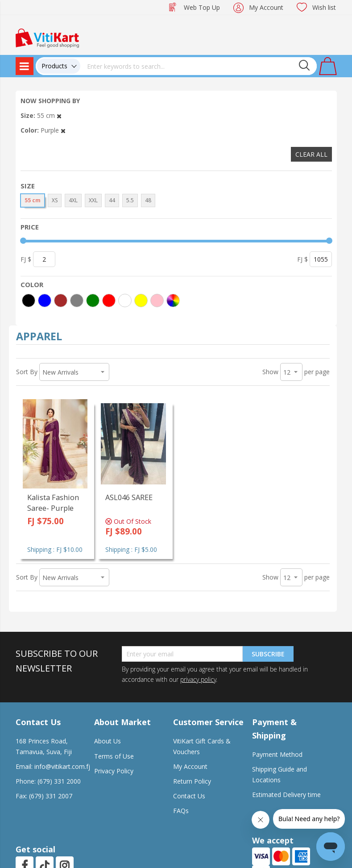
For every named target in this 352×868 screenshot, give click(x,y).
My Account (266, 7)
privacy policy (198, 679)
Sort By (27, 372)
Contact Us (189, 796)
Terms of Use (114, 756)
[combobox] (199, 66)
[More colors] (173, 300)
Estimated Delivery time (286, 795)
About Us (108, 741)
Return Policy (192, 781)
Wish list (324, 7)
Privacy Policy (114, 771)
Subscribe (268, 654)
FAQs (181, 811)
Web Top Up (202, 7)
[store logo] (47, 37)
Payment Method (277, 754)
